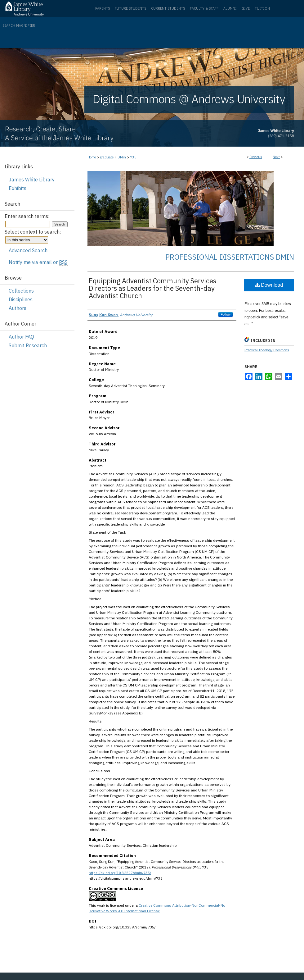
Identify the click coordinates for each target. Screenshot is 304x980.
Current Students (168, 8)
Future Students (130, 8)
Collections (21, 291)
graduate (107, 157)
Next (276, 157)
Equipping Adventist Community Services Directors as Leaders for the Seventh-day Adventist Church (152, 288)
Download (269, 285)
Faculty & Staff (204, 8)
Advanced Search (28, 250)
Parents (103, 8)
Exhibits (18, 188)
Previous (256, 157)
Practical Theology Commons (267, 350)
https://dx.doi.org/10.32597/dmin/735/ (120, 873)
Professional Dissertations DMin (230, 257)
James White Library (32, 180)
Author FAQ (21, 337)
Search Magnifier (19, 25)
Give (246, 8)
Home (92, 157)
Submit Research (28, 345)
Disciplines (21, 299)
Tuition (262, 8)
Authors (18, 308)
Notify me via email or (38, 262)
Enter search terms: (27, 216)
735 (133, 157)
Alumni (230, 8)
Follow (226, 314)
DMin (122, 157)
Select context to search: (33, 232)
